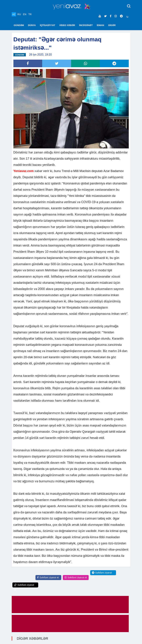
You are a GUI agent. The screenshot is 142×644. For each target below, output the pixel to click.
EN (25, 14)
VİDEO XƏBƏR (67, 25)
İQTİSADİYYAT (48, 25)
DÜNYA (32, 25)
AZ (14, 14)
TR (30, 14)
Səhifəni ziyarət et (48, 577)
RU (19, 14)
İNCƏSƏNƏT (86, 25)
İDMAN (100, 25)
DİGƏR (112, 25)
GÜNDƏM (19, 25)
